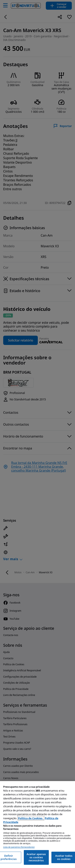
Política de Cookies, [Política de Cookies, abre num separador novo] (31, 818)
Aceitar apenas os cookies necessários (36, 857)
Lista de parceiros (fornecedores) (19, 847)
